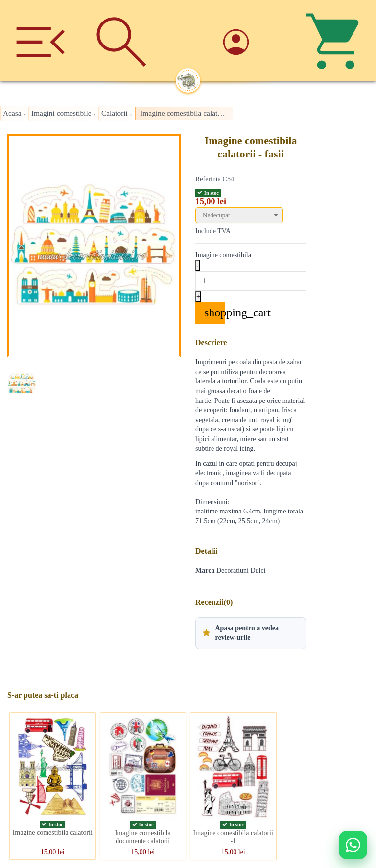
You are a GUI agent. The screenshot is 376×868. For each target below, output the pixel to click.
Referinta (208, 179)
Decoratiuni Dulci (241, 570)
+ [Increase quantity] (198, 297)
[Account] (255, 40)
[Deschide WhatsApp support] (353, 845)
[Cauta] (121, 40)
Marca (205, 570)
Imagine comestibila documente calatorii (143, 837)
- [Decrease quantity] (198, 265)
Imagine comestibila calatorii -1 (233, 837)
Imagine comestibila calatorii (53, 833)
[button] (251, 633)
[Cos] (336, 40)
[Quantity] (251, 281)
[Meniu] (40, 40)
